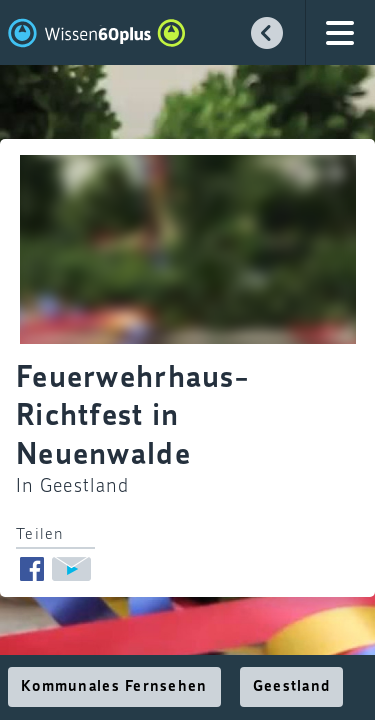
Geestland (292, 687)
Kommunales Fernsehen (114, 687)
